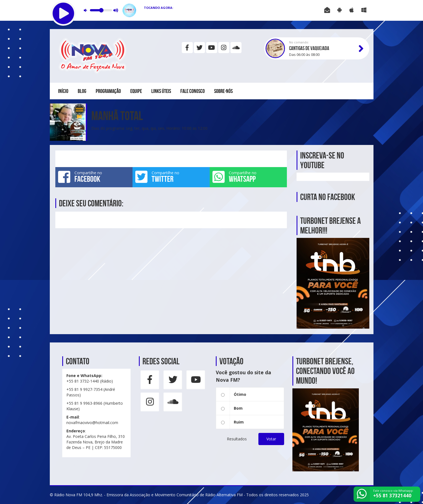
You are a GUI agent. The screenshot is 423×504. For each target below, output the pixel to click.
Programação (108, 91)
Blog (82, 91)
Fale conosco (193, 91)
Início (63, 91)
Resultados (237, 439)
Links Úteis (161, 91)
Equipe (136, 91)
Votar (271, 439)
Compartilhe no (94, 177)
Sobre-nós (223, 91)
